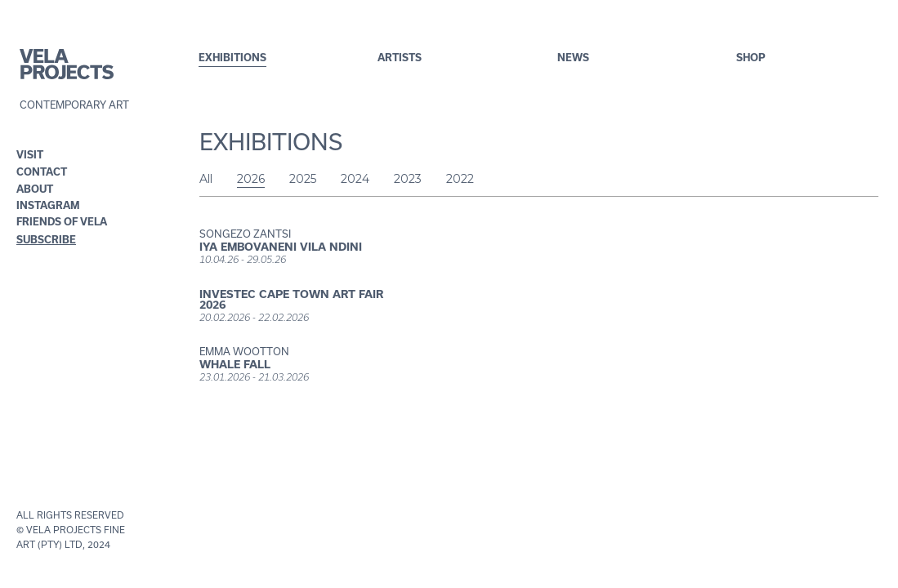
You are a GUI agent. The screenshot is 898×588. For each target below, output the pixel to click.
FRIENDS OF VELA (49, 222)
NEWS (573, 58)
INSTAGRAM (48, 205)
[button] (34, 155)
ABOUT (35, 189)
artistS (400, 58)
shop (751, 58)
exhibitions (232, 58)
